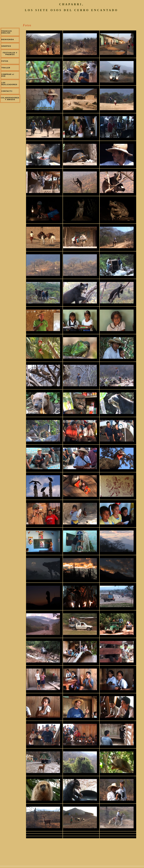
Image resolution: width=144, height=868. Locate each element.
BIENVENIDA (8, 39)
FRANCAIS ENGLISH (7, 32)
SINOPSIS (6, 46)
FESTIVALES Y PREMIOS (10, 54)
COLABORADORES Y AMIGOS (10, 99)
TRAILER (6, 68)
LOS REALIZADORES (9, 84)
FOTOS (5, 61)
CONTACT (6, 91)
